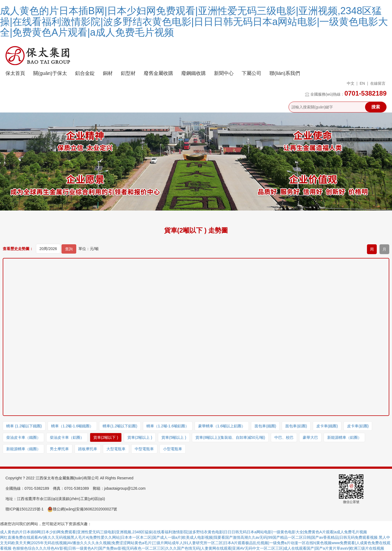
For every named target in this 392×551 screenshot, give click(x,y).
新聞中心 (224, 73)
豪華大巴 (310, 437)
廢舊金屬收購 (158, 73)
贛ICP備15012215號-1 (24, 509)
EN (362, 83)
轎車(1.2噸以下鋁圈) (120, 426)
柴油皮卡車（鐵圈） (23, 437)
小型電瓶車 (173, 449)
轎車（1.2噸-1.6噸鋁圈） (168, 426)
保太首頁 (15, 73)
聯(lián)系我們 (285, 73)
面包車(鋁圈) (296, 426)
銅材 (108, 73)
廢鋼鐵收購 (194, 73)
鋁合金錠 (85, 73)
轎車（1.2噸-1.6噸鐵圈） (72, 426)
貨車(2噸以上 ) (140, 437)
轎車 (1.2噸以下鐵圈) (24, 426)
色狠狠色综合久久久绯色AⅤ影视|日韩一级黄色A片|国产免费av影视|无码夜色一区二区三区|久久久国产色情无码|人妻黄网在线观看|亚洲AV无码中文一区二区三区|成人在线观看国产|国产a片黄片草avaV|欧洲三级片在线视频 (198, 548)
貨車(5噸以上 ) (174, 437)
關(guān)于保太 (50, 73)
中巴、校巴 (284, 437)
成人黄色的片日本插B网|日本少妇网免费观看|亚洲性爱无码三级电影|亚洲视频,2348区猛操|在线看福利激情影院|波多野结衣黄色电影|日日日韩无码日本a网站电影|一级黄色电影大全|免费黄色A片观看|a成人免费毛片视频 (194, 22)
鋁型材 (128, 73)
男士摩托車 (59, 449)
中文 (351, 83)
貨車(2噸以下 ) (106, 437)
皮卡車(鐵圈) (327, 426)
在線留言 (378, 83)
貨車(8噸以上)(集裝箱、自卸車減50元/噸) (230, 437)
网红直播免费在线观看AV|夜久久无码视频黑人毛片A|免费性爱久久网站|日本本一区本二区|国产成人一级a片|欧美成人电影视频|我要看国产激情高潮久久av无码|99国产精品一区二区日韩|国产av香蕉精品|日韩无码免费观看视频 (189, 537)
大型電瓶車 (116, 449)
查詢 (69, 249)
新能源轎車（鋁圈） (344, 437)
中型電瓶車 (144, 449)
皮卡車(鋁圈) (358, 426)
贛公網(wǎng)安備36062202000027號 (82, 509)
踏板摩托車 (88, 449)
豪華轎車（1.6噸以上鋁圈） (222, 426)
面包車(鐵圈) (265, 426)
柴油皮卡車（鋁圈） (67, 437)
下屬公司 (252, 73)
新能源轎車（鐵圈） (23, 449)
